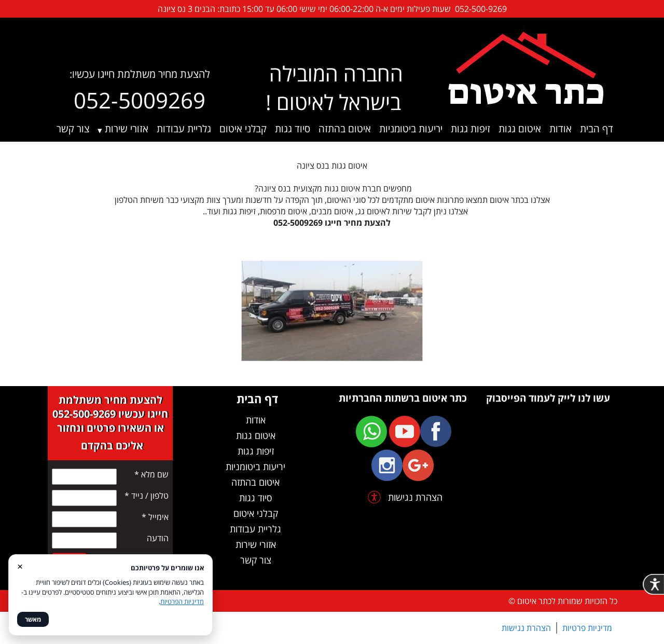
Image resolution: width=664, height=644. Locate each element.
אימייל (155, 517)
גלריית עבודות (184, 129)
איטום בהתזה (345, 129)
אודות (561, 129)
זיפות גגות (471, 129)
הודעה (158, 538)
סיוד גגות (293, 129)
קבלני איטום (243, 129)
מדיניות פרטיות (587, 628)
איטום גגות (520, 129)
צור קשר (73, 129)
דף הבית (597, 129)
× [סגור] (20, 566)
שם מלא (151, 474)
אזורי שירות (127, 129)
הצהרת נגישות (526, 628)
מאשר (33, 619)
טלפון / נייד (147, 496)
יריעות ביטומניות (411, 129)
